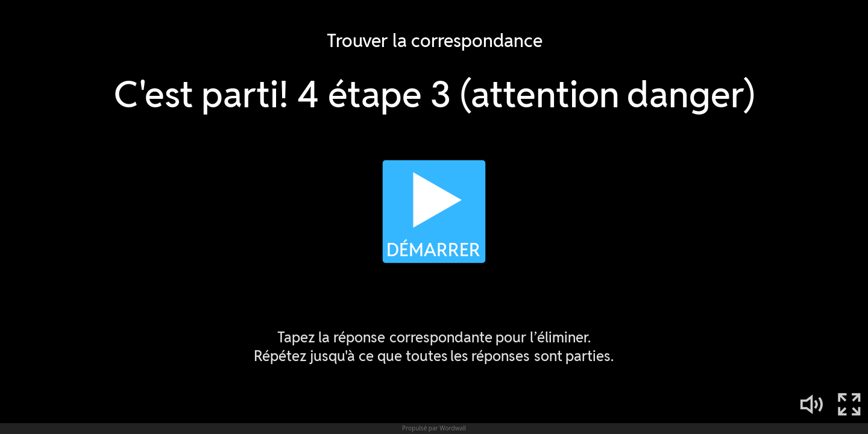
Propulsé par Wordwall (434, 428)
